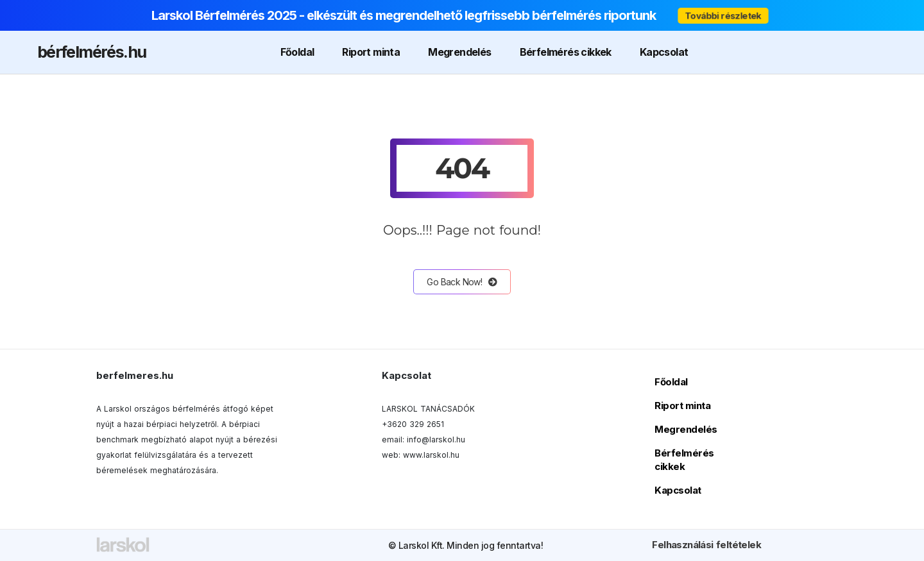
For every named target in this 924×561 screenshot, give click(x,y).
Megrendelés (459, 52)
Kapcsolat (664, 52)
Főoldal (297, 52)
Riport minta (371, 52)
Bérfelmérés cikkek (566, 52)
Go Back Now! (462, 282)
